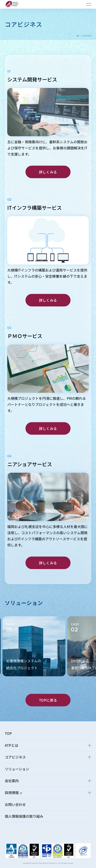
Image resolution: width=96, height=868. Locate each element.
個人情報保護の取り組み (24, 816)
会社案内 (12, 781)
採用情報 (13, 793)
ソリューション (17, 769)
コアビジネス (15, 757)
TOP (78, 36)
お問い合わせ (15, 805)
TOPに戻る (48, 700)
